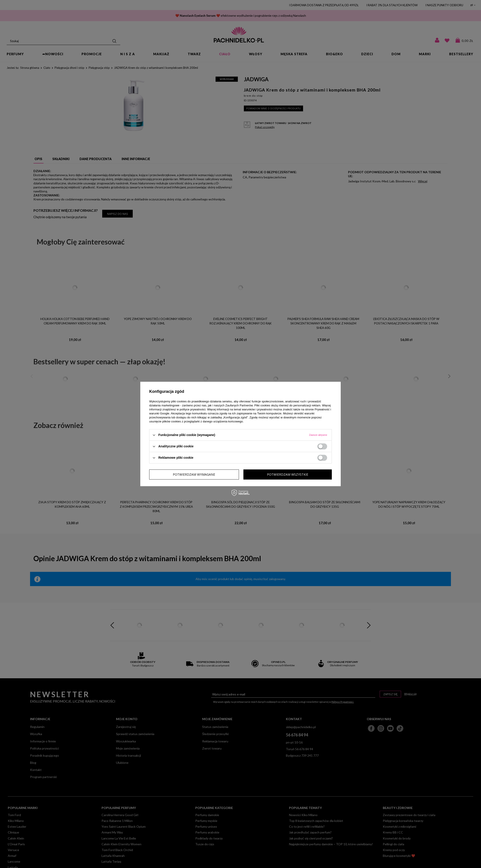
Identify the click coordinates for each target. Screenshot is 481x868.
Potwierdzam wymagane (194, 474)
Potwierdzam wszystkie (288, 474)
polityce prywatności (193, 409)
